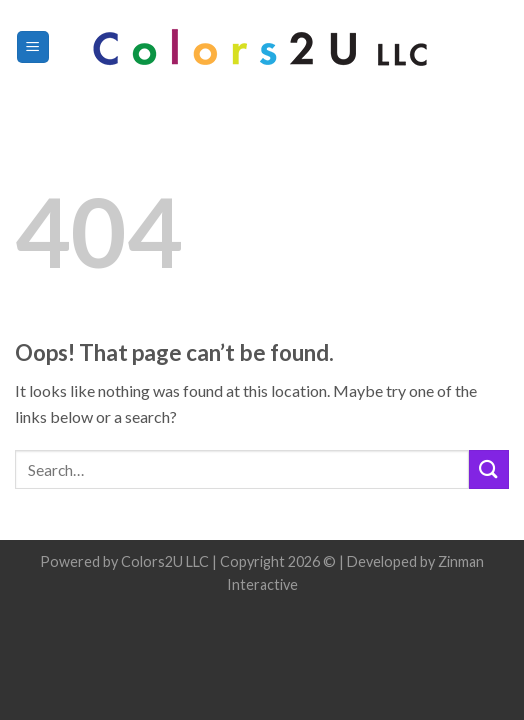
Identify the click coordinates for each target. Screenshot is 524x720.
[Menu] (33, 47)
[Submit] (489, 469)
